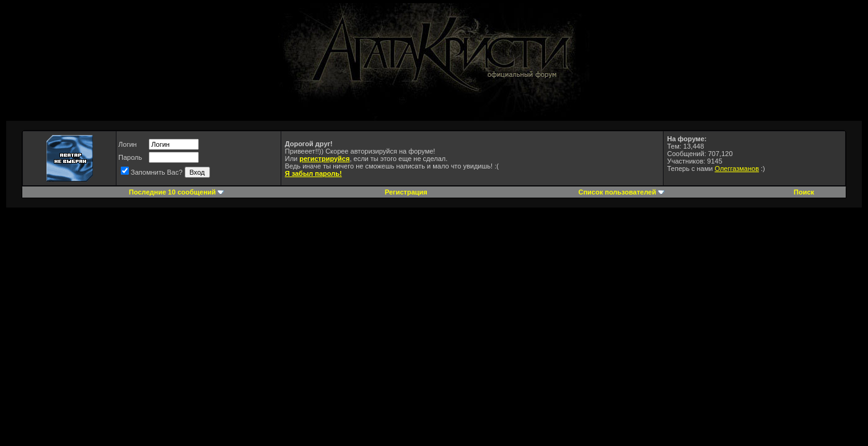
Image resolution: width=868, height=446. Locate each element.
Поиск (804, 192)
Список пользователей (617, 192)
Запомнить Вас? (152, 172)
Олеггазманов (737, 168)
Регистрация (406, 192)
